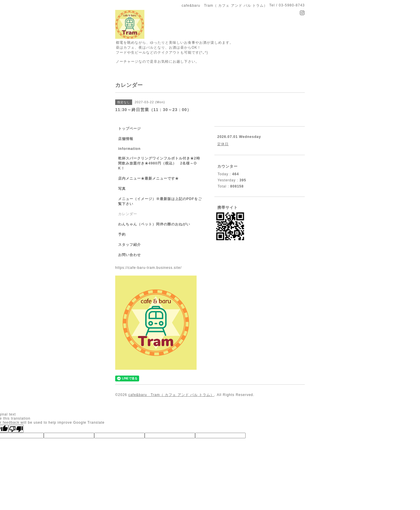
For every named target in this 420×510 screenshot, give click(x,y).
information (129, 149)
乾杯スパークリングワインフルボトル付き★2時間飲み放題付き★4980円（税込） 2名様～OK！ (159, 163)
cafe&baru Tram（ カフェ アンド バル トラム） (171, 395)
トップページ (129, 129)
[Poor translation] (16, 429)
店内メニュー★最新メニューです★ (148, 178)
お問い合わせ (129, 255)
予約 (122, 234)
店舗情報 (126, 139)
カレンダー (128, 214)
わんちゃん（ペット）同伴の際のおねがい (154, 224)
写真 (122, 189)
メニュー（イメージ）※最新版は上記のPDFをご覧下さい (160, 201)
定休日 (223, 144)
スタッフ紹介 (129, 245)
